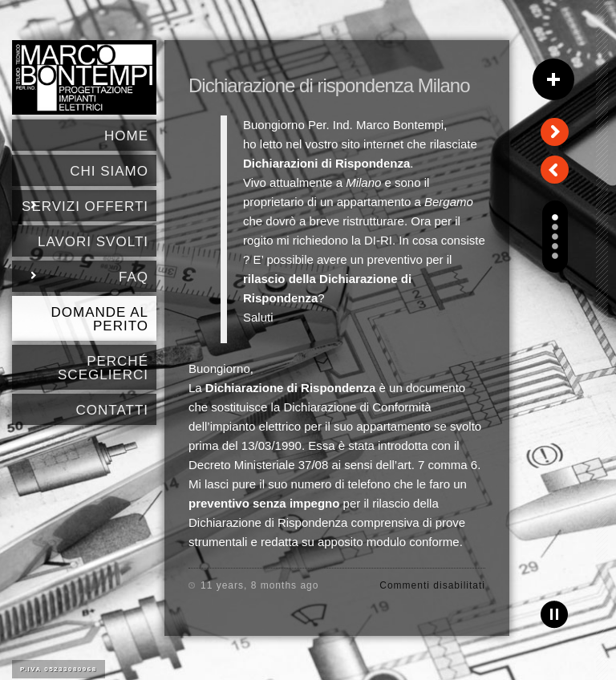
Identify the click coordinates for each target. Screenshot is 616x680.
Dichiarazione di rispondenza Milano (329, 85)
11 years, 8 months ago (259, 585)
